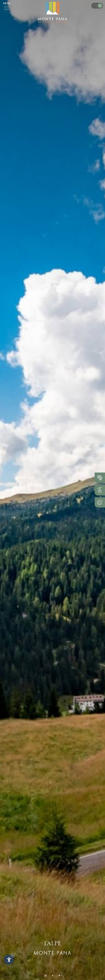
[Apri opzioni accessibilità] (9, 960)
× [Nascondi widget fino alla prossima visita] (13, 955)
